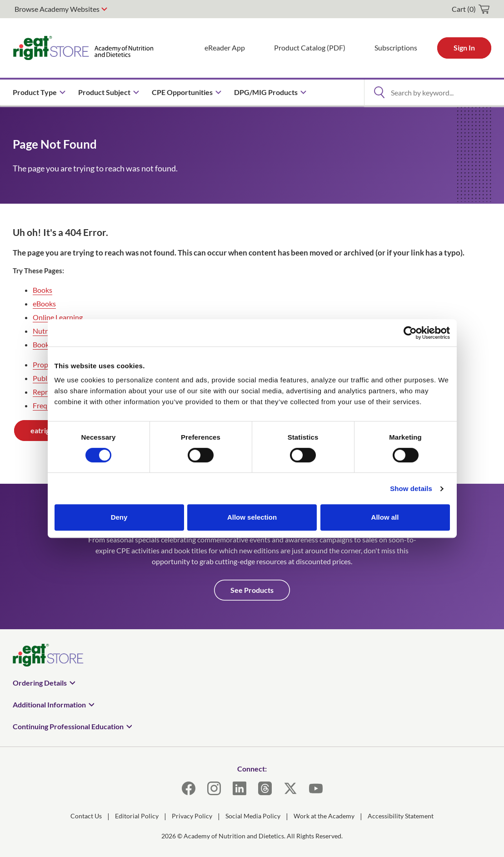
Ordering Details (40, 683)
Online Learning (58, 317)
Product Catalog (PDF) (310, 48)
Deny (119, 517)
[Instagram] (214, 788)
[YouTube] (316, 788)
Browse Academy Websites (57, 9)
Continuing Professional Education (68, 726)
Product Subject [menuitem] (104, 92)
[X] (290, 788)
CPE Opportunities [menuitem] (182, 92)
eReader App (225, 48)
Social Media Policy (253, 816)
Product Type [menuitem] (35, 92)
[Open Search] (379, 92)
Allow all (385, 517)
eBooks (44, 303)
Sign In (464, 48)
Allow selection (252, 517)
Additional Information (49, 704)
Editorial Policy (137, 816)
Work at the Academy (324, 816)
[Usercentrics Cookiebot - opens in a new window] (410, 333)
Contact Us (86, 816)
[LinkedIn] (240, 788)
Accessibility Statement (401, 816)
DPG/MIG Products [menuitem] (266, 92)
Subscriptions (396, 48)
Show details (411, 489)
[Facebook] (189, 788)
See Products (252, 590)
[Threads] (265, 788)
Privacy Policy (192, 816)
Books (42, 290)
